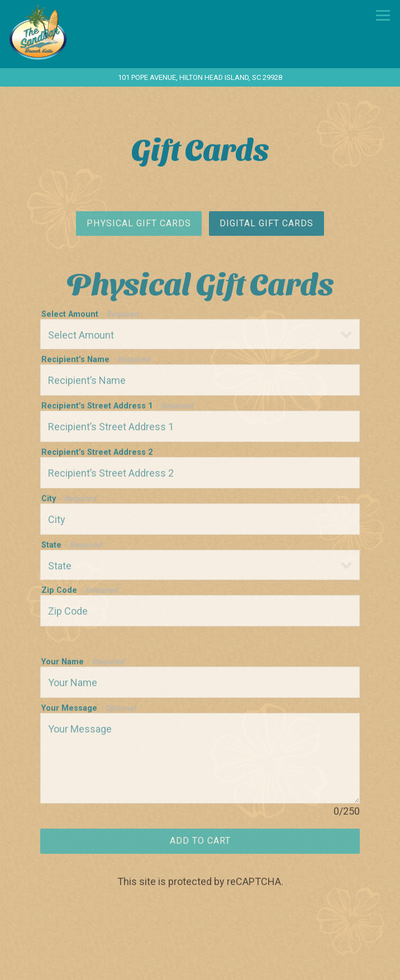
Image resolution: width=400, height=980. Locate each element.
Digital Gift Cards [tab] (266, 225)
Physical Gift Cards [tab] (139, 225)
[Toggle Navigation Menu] (383, 15)
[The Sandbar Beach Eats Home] (65, 31)
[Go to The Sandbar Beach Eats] (200, 77)
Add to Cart (200, 843)
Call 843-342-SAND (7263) (200, 967)
